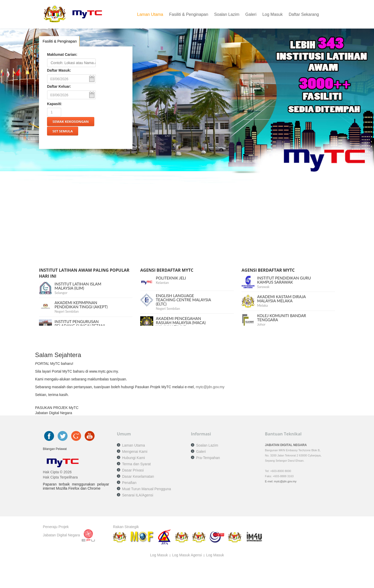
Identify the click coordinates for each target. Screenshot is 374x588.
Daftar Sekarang (304, 14)
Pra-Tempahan (208, 458)
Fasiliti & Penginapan (189, 14)
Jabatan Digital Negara (61, 535)
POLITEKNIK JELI (171, 278)
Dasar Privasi (133, 470)
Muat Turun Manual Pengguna (146, 489)
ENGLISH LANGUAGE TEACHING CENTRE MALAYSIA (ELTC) (183, 300)
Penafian (129, 483)
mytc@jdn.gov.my (210, 387)
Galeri (251, 14)
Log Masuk (272, 14)
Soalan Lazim (227, 14)
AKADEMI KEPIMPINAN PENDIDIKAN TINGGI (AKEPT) (81, 305)
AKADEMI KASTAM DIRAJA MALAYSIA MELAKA (281, 299)
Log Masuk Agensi (187, 555)
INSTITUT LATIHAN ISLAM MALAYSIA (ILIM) (78, 286)
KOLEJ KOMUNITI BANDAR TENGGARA (282, 318)
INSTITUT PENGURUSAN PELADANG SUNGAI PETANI (80, 324)
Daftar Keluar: (59, 86)
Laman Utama (150, 14)
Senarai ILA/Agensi (138, 495)
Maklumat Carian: (62, 54)
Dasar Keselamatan (138, 476)
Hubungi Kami (133, 458)
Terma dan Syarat (136, 464)
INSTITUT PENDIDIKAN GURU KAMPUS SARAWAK (284, 280)
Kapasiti (54, 104)
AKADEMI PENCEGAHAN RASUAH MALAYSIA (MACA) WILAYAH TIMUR (181, 323)
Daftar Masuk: (59, 70)
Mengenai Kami (135, 452)
